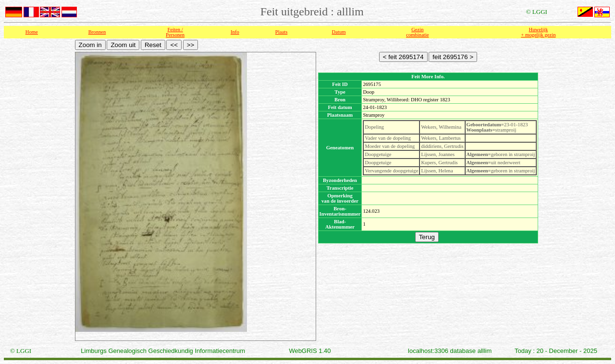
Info (235, 32)
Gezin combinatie (417, 32)
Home (32, 32)
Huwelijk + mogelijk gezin (538, 32)
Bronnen (97, 32)
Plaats (281, 32)
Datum (339, 32)
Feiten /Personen (175, 32)
